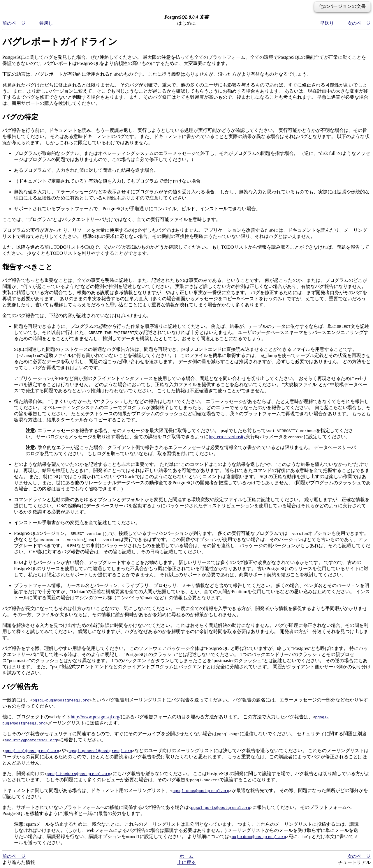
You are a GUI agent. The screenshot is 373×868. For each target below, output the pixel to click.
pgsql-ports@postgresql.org (221, 807)
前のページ (14, 23)
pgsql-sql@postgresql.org (32, 751)
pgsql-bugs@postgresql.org (61, 700)
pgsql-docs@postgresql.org (201, 791)
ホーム (186, 856)
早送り (327, 23)
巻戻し (46, 23)
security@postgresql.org (31, 740)
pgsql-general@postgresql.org (100, 751)
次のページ (359, 23)
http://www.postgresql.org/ (96, 717)
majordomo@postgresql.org (259, 837)
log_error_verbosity (227, 437)
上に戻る (186, 862)
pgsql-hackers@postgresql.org (78, 774)
